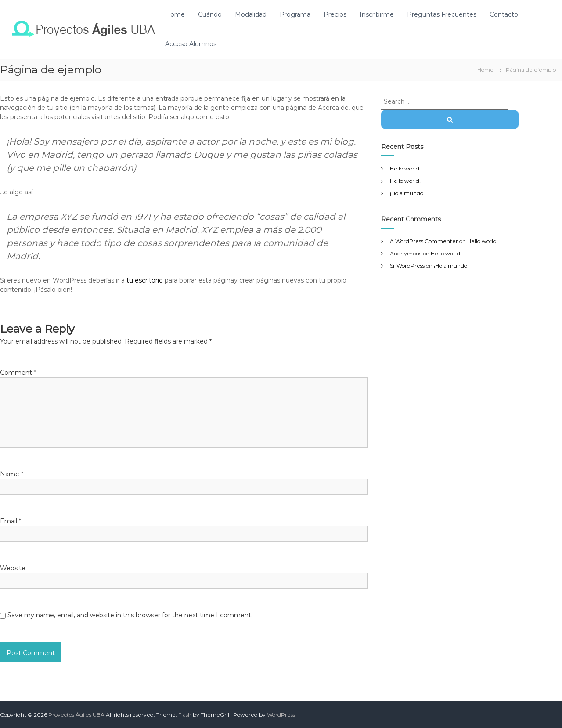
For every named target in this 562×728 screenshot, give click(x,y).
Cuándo (210, 14)
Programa (295, 14)
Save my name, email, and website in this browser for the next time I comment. (130, 615)
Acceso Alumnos (191, 44)
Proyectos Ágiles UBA (76, 715)
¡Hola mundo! (407, 193)
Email (11, 521)
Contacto (504, 14)
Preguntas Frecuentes (442, 14)
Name (12, 474)
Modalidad (251, 14)
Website (13, 568)
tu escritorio (145, 280)
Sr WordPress (407, 266)
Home (175, 14)
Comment (18, 373)
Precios (335, 14)
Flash (185, 715)
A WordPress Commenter (424, 241)
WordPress (281, 715)
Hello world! (405, 168)
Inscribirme (377, 14)
